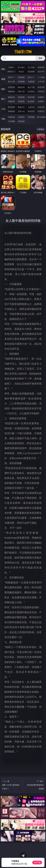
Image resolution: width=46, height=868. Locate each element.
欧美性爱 (41, 87)
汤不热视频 (41, 117)
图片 (3, 99)
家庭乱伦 (21, 107)
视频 (3, 79)
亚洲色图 (21, 97)
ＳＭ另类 (41, 81)
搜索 (40, 58)
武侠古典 (41, 107)
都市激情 (11, 107)
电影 (3, 89)
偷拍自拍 (21, 87)
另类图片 (41, 101)
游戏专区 (41, 67)
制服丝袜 (11, 91)
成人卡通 (31, 87)
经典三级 (21, 91)
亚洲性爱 (11, 87)
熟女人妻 (11, 81)
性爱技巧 (41, 111)
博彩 (3, 69)
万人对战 (31, 67)
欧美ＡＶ (31, 77)
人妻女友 (31, 107)
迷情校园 (11, 111)
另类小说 (21, 111)
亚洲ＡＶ (11, 77)
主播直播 (31, 81)
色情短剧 (21, 121)
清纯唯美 (21, 101)
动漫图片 (41, 97)
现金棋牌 (31, 72)
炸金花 (21, 72)
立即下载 (37, 862)
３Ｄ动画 (41, 77)
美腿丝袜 (11, 101)
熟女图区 (31, 101)
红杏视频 (11, 121)
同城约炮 (11, 117)
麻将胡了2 (11, 72)
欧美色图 (31, 97)
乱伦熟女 (31, 91)
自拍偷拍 (21, 77)
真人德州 (21, 67)
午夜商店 (21, 117)
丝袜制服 (21, 81)
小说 (3, 109)
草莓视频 (31, 117)
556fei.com (23, 52)
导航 (3, 119)
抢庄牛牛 (41, 72)
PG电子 (11, 67)
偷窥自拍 (11, 97)
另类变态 (41, 91)
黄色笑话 (31, 111)
